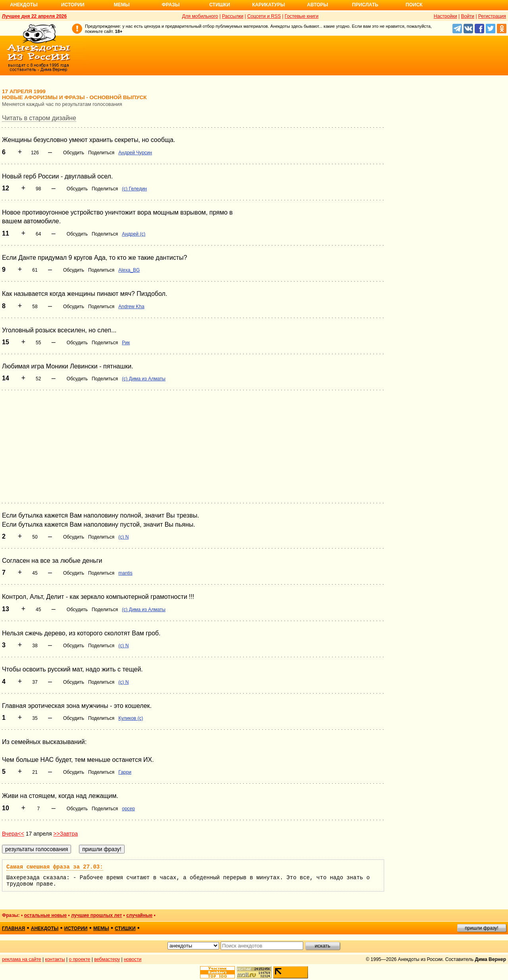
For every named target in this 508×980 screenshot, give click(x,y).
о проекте (80, 959)
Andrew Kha (131, 307)
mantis (125, 573)
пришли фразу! (481, 928)
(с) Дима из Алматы (144, 379)
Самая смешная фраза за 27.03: (55, 867)
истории (76, 928)
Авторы (318, 5)
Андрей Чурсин (135, 153)
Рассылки (233, 16)
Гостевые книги (301, 16)
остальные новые (45, 915)
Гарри (125, 772)
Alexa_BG (129, 270)
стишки (125, 928)
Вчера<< (13, 834)
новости (133, 959)
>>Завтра (65, 834)
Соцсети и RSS (264, 16)
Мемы (122, 5)
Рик (126, 343)
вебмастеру (107, 959)
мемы (101, 928)
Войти (468, 16)
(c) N (123, 537)
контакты (55, 959)
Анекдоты (24, 5)
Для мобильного (200, 16)
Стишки (219, 5)
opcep (128, 809)
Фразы (170, 5)
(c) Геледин (134, 189)
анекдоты (45, 928)
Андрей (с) (134, 234)
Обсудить (74, 153)
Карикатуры (268, 5)
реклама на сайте (22, 959)
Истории (73, 5)
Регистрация (492, 16)
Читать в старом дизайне (39, 118)
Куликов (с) (131, 718)
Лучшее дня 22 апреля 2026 (34, 16)
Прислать (365, 5)
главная (13, 928)
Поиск (414, 5)
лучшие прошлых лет (96, 915)
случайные (139, 915)
